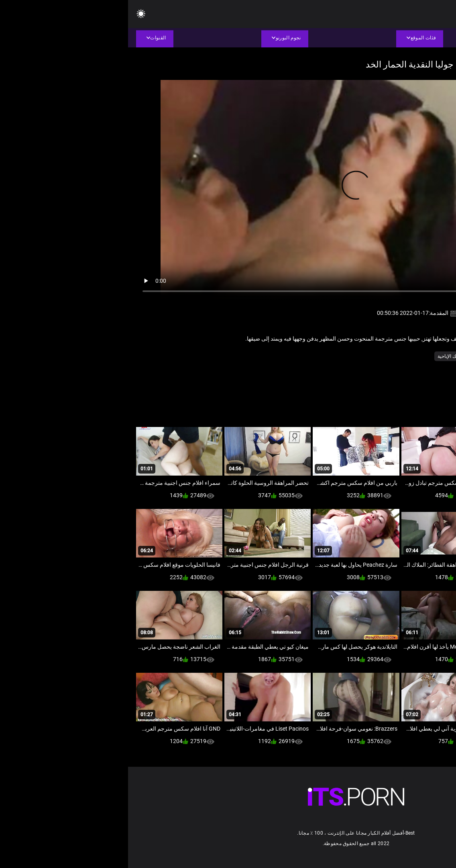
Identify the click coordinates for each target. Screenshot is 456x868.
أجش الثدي (399, 356)
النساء (374, 356)
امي (356, 356)
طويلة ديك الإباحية (327, 356)
